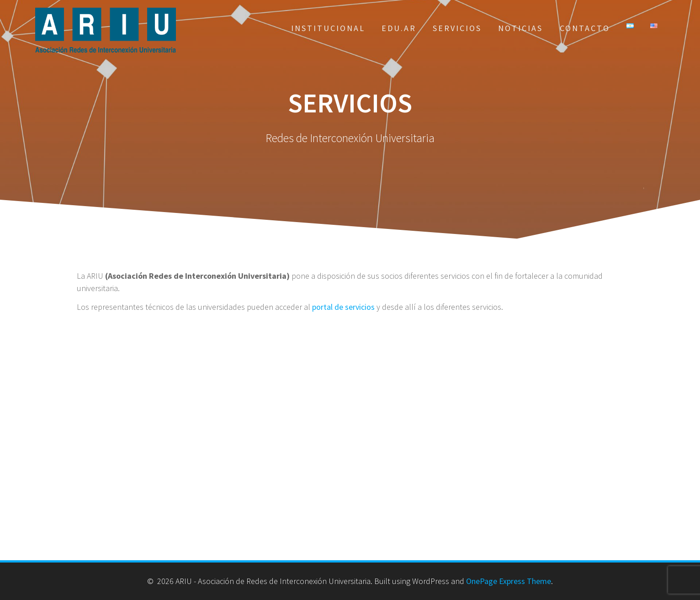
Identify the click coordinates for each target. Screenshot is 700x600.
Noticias (520, 28)
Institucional (328, 28)
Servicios (457, 28)
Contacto (585, 28)
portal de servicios (343, 307)
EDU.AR (399, 28)
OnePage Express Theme (509, 581)
